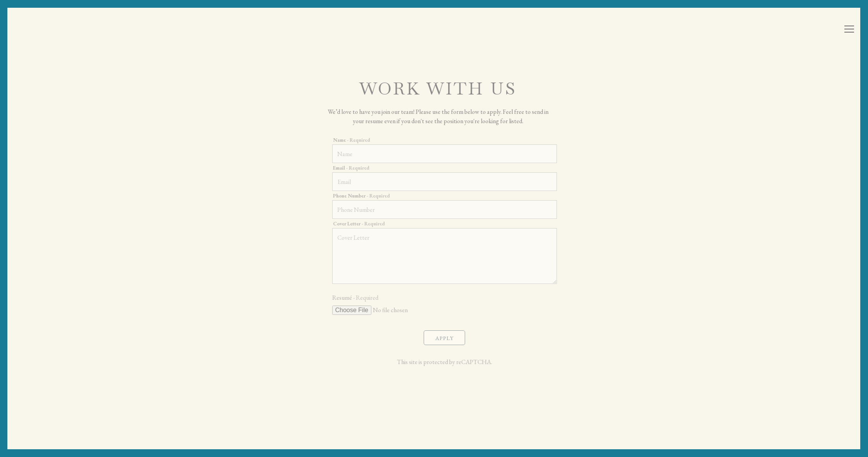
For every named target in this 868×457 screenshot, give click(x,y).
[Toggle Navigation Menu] (849, 29)
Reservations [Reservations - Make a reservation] (782, 31)
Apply (449, 343)
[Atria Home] (60, 30)
